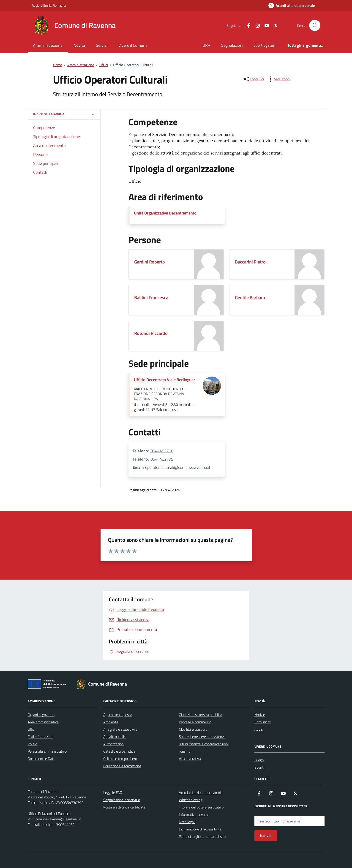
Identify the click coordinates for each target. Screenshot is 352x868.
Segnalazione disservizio (122, 800)
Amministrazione (48, 45)
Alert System (265, 45)
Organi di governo (41, 715)
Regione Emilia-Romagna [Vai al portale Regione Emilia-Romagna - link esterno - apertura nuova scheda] (49, 5)
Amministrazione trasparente (201, 792)
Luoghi (259, 760)
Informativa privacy (194, 814)
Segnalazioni (232, 45)
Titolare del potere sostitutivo (201, 807)
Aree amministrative (43, 722)
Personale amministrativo (47, 751)
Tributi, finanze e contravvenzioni (204, 744)
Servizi (102, 45)
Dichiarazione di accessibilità (200, 829)
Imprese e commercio (195, 722)
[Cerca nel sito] (315, 25)
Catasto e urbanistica (119, 751)
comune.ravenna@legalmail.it (58, 819)
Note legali (187, 822)
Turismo (185, 751)
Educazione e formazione (122, 766)
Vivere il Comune (133, 45)
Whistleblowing (191, 800)
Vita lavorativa (190, 759)
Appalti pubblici (115, 737)
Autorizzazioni (114, 744)
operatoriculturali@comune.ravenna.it (178, 467)
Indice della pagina (64, 114)
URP (206, 45)
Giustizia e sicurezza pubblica (201, 715)
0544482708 (162, 451)
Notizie (260, 715)
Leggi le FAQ (113, 792)
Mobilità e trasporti (193, 729)
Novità (79, 45)
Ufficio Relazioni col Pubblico (49, 814)
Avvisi (259, 729)
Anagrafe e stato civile (120, 729)
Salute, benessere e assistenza (202, 737)
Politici (33, 744)
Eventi (259, 767)
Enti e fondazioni (40, 737)
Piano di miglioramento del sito (202, 836)
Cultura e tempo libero (120, 759)
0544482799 (162, 459)
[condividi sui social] (253, 79)
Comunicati (263, 722)
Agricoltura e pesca (118, 715)
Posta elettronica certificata (124, 807)
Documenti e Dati (41, 759)
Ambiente (111, 722)
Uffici (31, 729)
